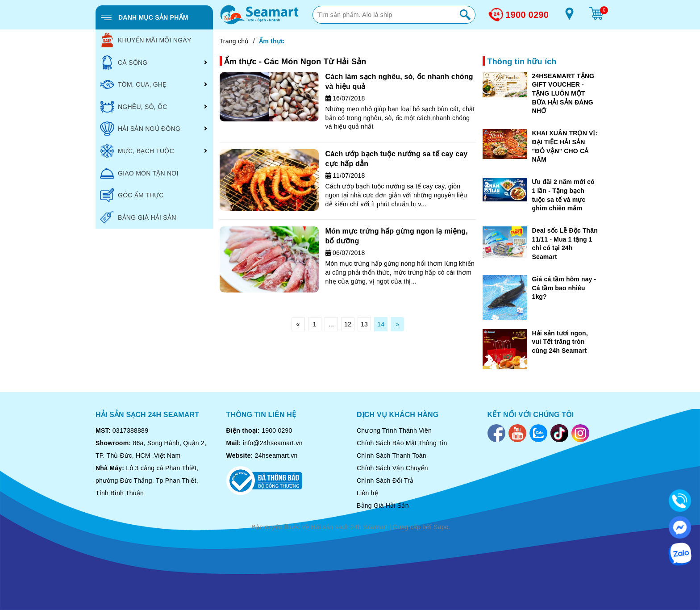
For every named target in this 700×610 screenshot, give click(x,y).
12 (348, 324)
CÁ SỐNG (124, 63)
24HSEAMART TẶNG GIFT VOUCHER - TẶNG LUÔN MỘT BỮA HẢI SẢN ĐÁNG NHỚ (563, 93)
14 (381, 324)
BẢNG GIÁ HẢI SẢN (138, 217)
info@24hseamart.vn (273, 443)
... (331, 324)
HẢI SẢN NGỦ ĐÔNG (140, 129)
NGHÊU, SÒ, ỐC (134, 107)
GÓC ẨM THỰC (132, 195)
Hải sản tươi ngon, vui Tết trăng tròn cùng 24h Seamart (560, 342)
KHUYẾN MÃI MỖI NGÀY (146, 40)
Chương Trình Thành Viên (394, 430)
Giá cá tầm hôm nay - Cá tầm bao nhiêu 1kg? (564, 288)
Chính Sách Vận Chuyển (392, 468)
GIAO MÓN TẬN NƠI (139, 173)
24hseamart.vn (276, 455)
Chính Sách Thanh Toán (392, 455)
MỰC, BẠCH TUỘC (137, 151)
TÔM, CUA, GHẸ (133, 84)
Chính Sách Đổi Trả (385, 480)
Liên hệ (367, 493)
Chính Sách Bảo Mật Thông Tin (402, 443)
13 (364, 324)
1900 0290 (527, 15)
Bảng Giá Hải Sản (383, 506)
